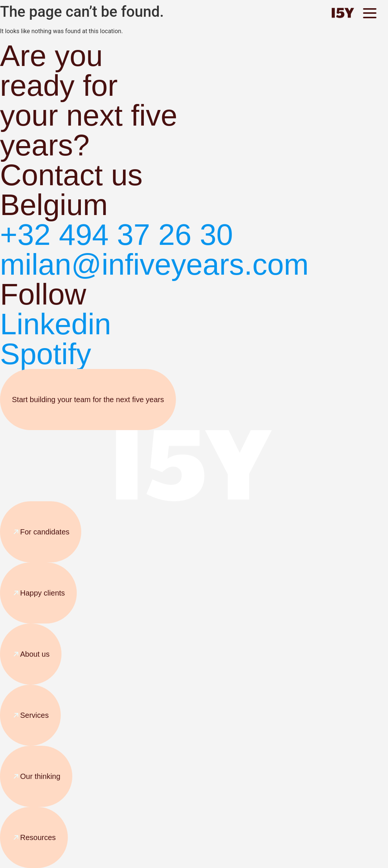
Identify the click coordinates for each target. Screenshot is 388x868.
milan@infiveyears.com (154, 264)
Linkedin (56, 324)
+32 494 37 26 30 (116, 235)
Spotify (46, 354)
